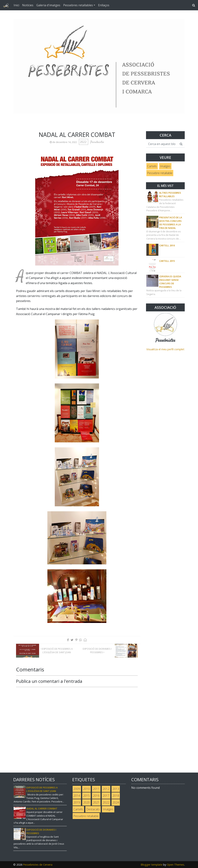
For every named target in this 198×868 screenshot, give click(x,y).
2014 (77, 796)
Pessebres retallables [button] (78, 5)
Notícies (28, 5)
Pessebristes (165, 341)
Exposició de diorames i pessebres (97, 650)
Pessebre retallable (160, 173)
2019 (77, 802)
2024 (116, 802)
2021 (96, 802)
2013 (116, 789)
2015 (86, 796)
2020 (86, 802)
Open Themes (176, 865)
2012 (106, 789)
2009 (77, 789)
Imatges (165, 166)
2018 (116, 796)
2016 (96, 796)
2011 (96, 789)
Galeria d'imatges (48, 5)
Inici (16, 5)
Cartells (152, 166)
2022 (84, 142)
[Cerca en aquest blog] (162, 144)
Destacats (93, 809)
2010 (86, 789)
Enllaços (104, 5)
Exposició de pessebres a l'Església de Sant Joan (57, 650)
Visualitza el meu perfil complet (165, 349)
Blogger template (152, 865)
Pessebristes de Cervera (38, 865)
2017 (106, 796)
